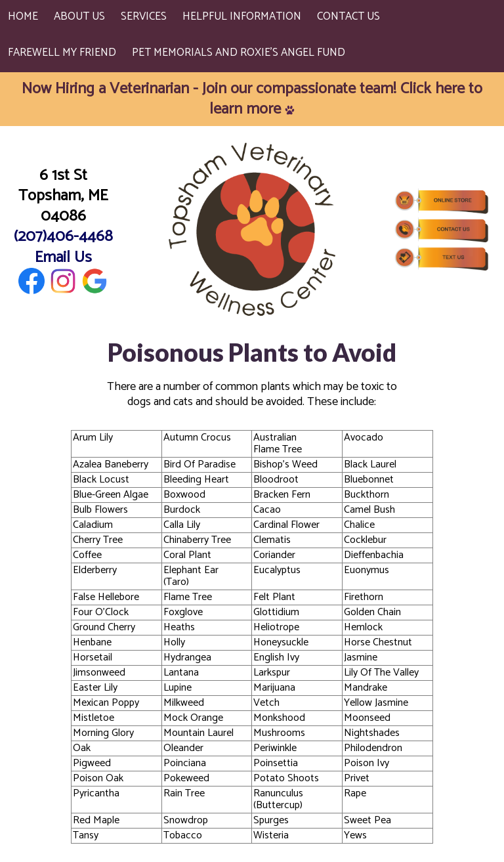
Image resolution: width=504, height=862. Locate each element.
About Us (79, 16)
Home (23, 16)
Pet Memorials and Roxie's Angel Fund (239, 53)
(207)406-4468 (63, 237)
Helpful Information (242, 16)
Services (144, 16)
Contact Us (348, 16)
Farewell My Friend (62, 53)
